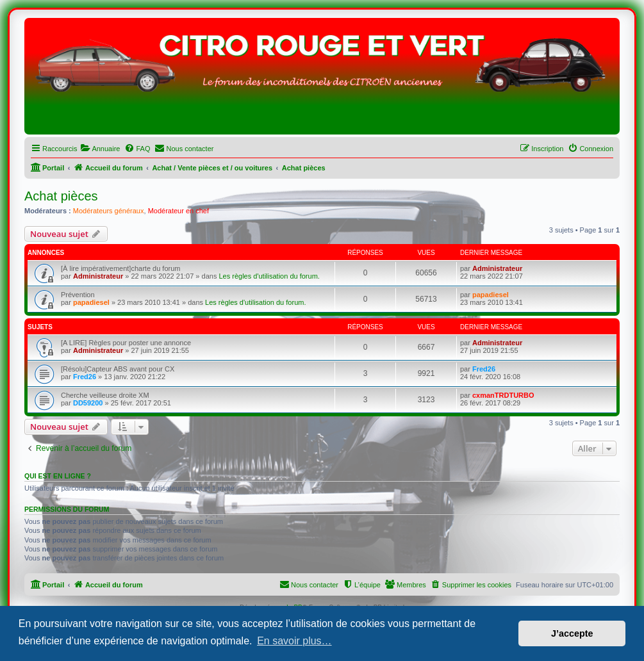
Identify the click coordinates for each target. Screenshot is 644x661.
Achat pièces (61, 196)
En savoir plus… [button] (294, 641)
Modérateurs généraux (109, 211)
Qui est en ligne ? (58, 476)
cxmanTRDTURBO (503, 395)
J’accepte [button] (572, 633)
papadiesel (91, 302)
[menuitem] (100, 149)
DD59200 (88, 403)
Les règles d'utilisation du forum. (269, 276)
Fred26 (85, 377)
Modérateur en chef (178, 211)
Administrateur (98, 276)
